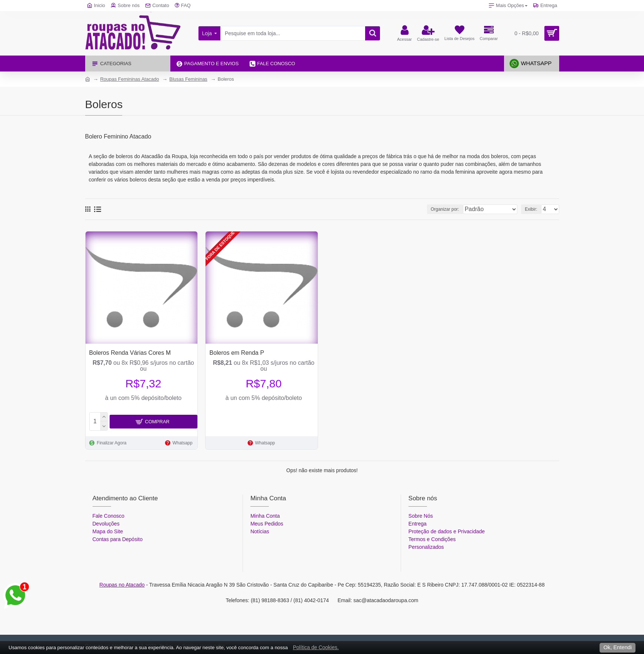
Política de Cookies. (316, 647)
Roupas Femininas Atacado (129, 79)
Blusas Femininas (188, 79)
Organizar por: (449, 209)
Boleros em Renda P (237, 353)
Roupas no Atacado (122, 583)
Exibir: (533, 209)
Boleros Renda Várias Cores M (130, 353)
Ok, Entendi (618, 647)
